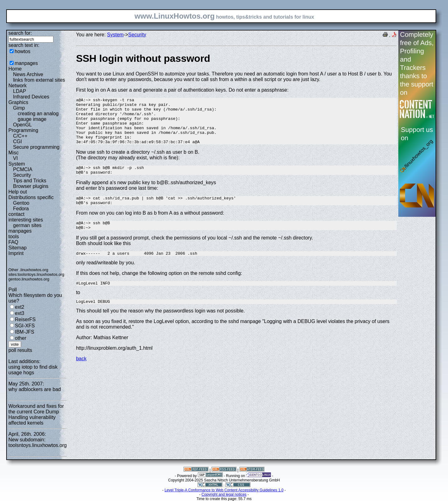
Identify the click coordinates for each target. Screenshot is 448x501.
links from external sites (39, 80)
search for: (20, 33)
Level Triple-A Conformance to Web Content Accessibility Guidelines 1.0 (224, 490)
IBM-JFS (25, 332)
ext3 (20, 313)
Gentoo (21, 203)
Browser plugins (31, 186)
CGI (17, 141)
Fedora (21, 209)
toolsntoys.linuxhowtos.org (41, 274)
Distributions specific (31, 197)
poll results (20, 350)
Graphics (18, 102)
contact (16, 214)
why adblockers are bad (35, 389)
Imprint (16, 253)
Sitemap (18, 248)
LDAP (20, 91)
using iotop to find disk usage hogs (33, 370)
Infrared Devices (31, 97)
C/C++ (20, 136)
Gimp (19, 108)
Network (18, 86)
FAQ (13, 242)
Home (15, 69)
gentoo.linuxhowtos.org (29, 279)
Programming (23, 130)
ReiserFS (25, 319)
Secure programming (36, 147)
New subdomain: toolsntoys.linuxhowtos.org (38, 442)
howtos (23, 51)
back (81, 376)
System (17, 164)
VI (15, 158)
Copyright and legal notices (224, 494)
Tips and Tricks (30, 181)
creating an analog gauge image (38, 116)
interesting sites (26, 220)
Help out (18, 192)
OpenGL (22, 125)
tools (14, 237)
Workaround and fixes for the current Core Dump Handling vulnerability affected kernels (36, 414)
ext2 (20, 307)
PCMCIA (23, 169)
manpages (26, 63)
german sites (27, 225)
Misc (14, 153)
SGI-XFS (25, 326)
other (21, 338)
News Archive (28, 74)
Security (22, 175)
